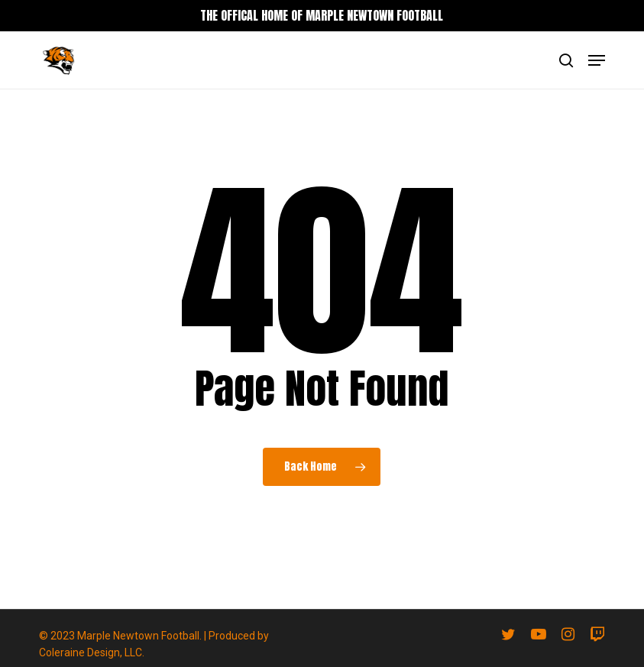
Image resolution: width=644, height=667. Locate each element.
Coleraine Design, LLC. (92, 652)
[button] (597, 60)
